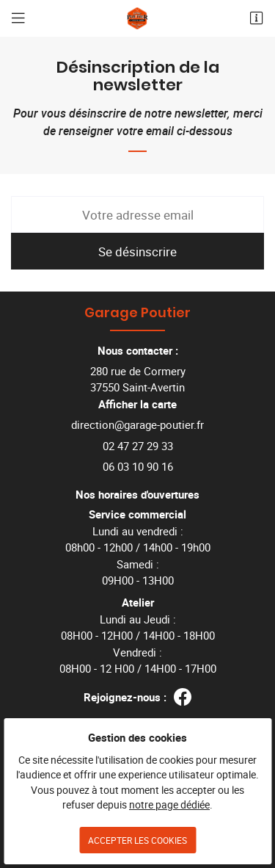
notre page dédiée (169, 805)
